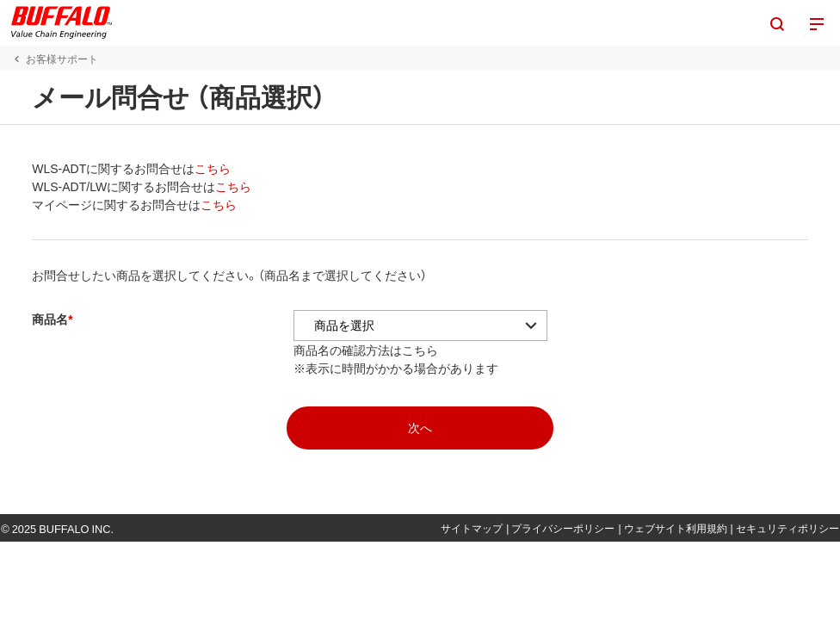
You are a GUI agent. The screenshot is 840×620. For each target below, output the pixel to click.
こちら (207, 168)
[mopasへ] (420, 428)
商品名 (44, 319)
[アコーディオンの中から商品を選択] (414, 325)
